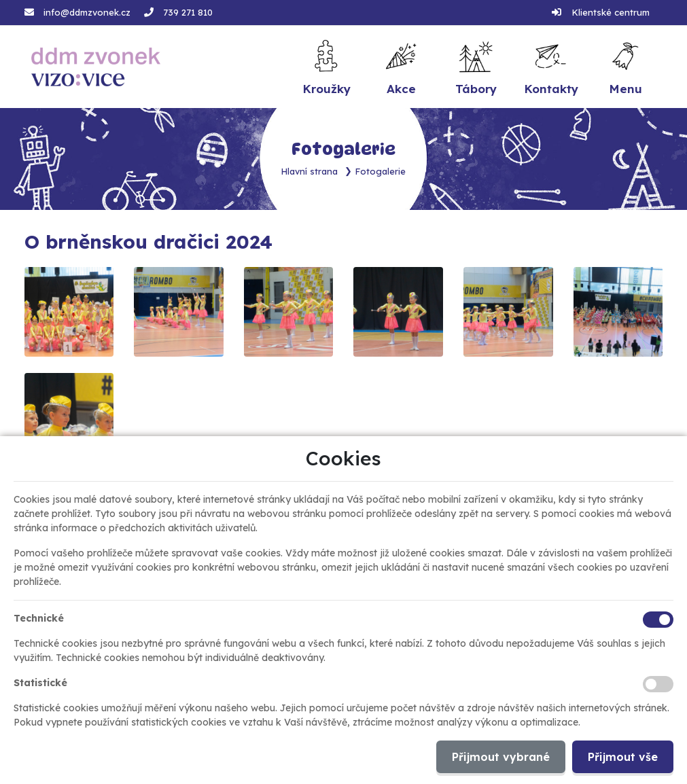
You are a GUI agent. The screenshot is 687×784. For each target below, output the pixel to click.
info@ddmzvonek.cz (87, 12)
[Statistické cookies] (658, 684)
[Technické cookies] (658, 620)
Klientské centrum (611, 12)
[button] (625, 67)
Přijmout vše (623, 757)
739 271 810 (188, 12)
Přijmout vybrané (501, 757)
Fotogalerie (381, 171)
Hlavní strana (310, 171)
